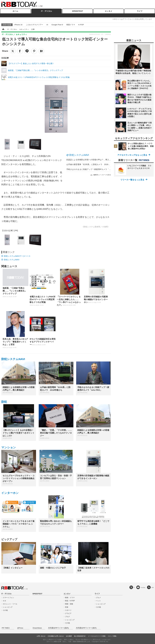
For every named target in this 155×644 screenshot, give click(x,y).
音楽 (67, 607)
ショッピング (8, 607)
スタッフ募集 (112, 636)
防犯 (4, 402)
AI (47, 25)
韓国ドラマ (71, 25)
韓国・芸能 (69, 604)
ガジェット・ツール (10, 604)
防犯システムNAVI (79, 155)
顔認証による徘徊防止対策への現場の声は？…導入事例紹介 (91, 160)
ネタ (5, 601)
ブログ (67, 617)
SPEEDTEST (77, 11)
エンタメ (108, 11)
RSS (153, 587)
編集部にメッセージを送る (102, 175)
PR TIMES (6, 628)
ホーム (15, 11)
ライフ (140, 11)
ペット (98, 601)
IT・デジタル (46, 11)
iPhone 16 (18, 25)
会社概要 (69, 636)
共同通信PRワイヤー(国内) (58, 628)
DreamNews (37, 628)
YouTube (143, 587)
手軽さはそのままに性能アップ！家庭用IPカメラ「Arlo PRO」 (92, 169)
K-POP (81, 25)
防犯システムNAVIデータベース (17, 256)
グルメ (98, 598)
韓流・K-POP (70, 601)
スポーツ (68, 610)
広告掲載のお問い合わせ (56, 636)
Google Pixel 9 (57, 25)
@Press (20, 628)
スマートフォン (8, 598)
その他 (5, 610)
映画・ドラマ (70, 598)
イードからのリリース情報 (97, 636)
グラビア (68, 613)
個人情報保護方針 (80, 636)
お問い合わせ (41, 636)
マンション (9, 447)
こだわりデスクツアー (34, 25)
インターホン (10, 493)
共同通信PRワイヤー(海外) (86, 628)
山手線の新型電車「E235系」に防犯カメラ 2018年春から (91, 164)
